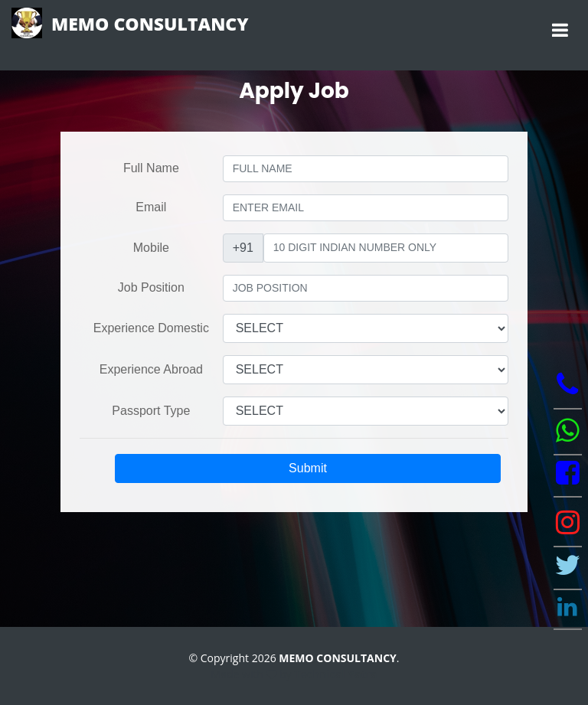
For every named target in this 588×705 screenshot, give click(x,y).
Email (151, 207)
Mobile (151, 248)
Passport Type (151, 411)
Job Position (151, 287)
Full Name (151, 168)
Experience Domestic (151, 328)
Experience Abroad (151, 369)
